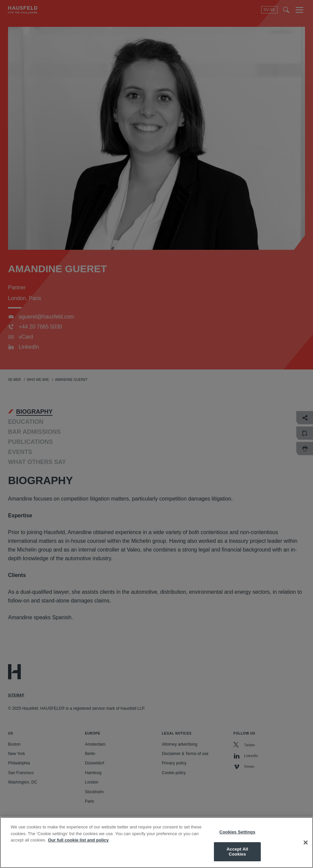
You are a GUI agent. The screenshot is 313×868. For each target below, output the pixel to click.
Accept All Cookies (237, 852)
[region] (156, 843)
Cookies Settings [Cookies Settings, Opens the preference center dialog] (237, 832)
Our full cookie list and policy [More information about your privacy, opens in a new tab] (78, 840)
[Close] (306, 843)
